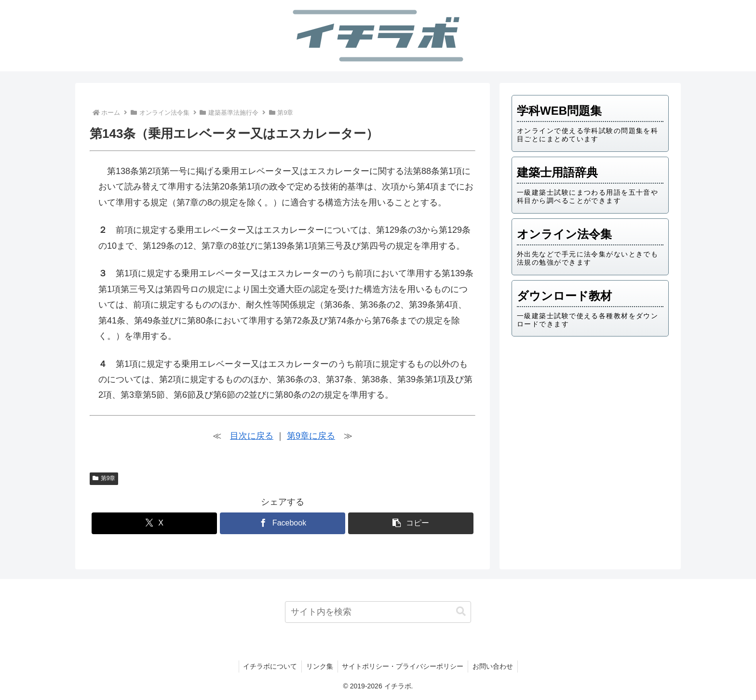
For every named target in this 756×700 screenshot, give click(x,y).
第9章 (104, 478)
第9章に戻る (311, 436)
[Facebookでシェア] (283, 523)
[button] (411, 523)
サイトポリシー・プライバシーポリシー (404, 666)
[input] (378, 612)
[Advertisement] (590, 419)
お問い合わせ (495, 666)
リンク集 (319, 666)
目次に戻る (252, 436)
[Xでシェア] (154, 523)
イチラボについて (269, 666)
